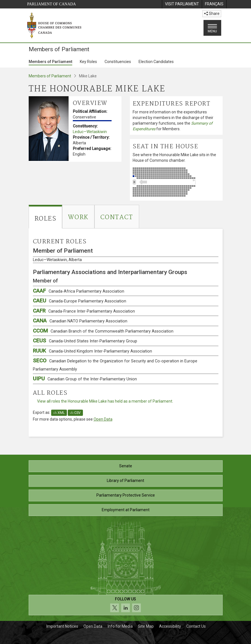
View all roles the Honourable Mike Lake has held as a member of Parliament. (105, 401)
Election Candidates (156, 62)
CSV (75, 413)
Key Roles (88, 62)
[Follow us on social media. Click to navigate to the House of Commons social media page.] (126, 605)
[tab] (46, 217)
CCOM (103, 331)
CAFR (84, 311)
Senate (126, 466)
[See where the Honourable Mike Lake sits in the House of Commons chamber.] (176, 182)
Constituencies (118, 62)
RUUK (92, 351)
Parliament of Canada (52, 4)
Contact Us (196, 626)
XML (59, 413)
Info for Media (120, 626)
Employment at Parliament (126, 510)
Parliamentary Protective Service (126, 495)
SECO (115, 364)
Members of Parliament (50, 62)
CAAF (79, 291)
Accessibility (170, 626)
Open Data (103, 419)
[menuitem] (182, 4)
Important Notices (62, 626)
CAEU (80, 301)
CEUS (85, 341)
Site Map (146, 626)
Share (212, 14)
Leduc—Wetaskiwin (90, 132)
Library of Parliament (125, 481)
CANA (80, 321)
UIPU (85, 379)
